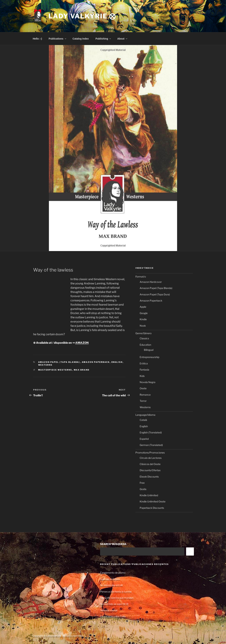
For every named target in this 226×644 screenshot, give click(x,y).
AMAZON (82, 343)
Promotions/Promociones (150, 453)
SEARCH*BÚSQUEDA (113, 544)
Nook (143, 326)
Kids (142, 376)
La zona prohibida (110, 579)
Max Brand (82, 370)
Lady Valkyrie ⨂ (82, 16)
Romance (145, 395)
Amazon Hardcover (151, 282)
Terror (143, 401)
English (117, 362)
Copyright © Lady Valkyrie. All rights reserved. (58, 636)
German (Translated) (151, 445)
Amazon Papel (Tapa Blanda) (59, 362)
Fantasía (144, 370)
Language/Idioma (145, 415)
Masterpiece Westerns (55, 370)
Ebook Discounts (149, 477)
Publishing (104, 39)
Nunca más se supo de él (114, 604)
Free (142, 483)
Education (145, 345)
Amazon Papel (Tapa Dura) (155, 294)
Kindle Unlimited (149, 495)
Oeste (143, 388)
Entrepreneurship (149, 357)
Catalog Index (81, 39)
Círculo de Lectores (151, 458)
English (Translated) (151, 432)
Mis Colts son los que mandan (117, 598)
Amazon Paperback (96, 362)
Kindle (143, 319)
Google (144, 313)
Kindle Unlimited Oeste (153, 501)
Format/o (141, 277)
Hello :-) (37, 39)
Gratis (143, 489)
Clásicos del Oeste (150, 464)
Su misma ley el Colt (111, 585)
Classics (144, 338)
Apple (143, 307)
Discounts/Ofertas (150, 470)
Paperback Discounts (152, 508)
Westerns (45, 365)
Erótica (144, 363)
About (122, 39)
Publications (58, 39)
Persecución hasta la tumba (116, 591)
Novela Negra (148, 382)
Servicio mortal (109, 610)
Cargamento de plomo (113, 573)
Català (143, 420)
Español (144, 439)
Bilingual (149, 350)
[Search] (190, 551)
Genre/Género (143, 333)
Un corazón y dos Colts (113, 616)
